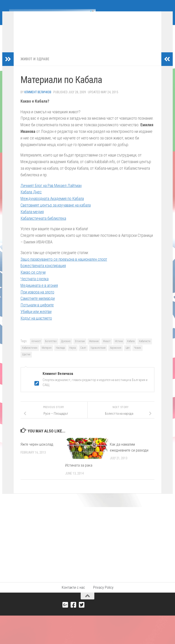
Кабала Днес (31, 199)
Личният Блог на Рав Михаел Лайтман (51, 192)
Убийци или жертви (36, 318)
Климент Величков (38, 99)
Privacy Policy (103, 594)
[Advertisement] (87, 548)
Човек (138, 355)
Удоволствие (98, 355)
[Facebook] (74, 612)
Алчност (36, 348)
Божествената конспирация (43, 272)
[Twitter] (82, 612)
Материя (47, 355)
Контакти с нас (73, 594)
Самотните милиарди (38, 305)
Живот (107, 348)
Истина (119, 348)
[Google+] (65, 612)
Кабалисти (145, 348)
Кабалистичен (30, 355)
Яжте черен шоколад (37, 451)
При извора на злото (37, 299)
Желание (94, 348)
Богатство (51, 348)
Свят (83, 355)
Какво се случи (33, 279)
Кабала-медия (32, 218)
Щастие (26, 361)
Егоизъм (80, 348)
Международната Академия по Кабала (52, 205)
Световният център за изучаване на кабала (56, 212)
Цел (128, 355)
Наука (73, 355)
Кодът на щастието (36, 325)
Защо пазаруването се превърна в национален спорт (64, 266)
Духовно (66, 348)
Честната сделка (35, 286)
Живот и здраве (35, 66)
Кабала (131, 348)
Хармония (116, 355)
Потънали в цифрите (37, 312)
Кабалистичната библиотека (43, 225)
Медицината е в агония (39, 292)
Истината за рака (79, 472)
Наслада (60, 355)
